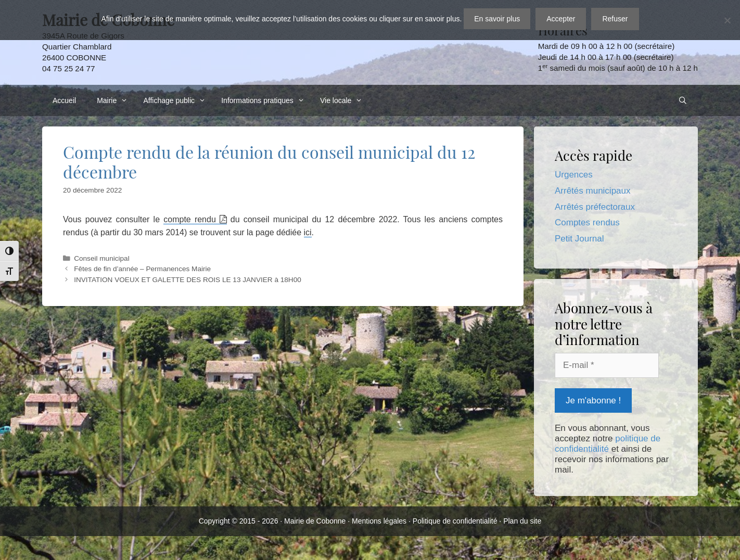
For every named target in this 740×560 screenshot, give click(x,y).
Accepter (561, 19)
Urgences (574, 175)
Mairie (115, 100)
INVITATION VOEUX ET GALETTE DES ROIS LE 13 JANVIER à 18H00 (188, 280)
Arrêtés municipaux (593, 191)
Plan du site (522, 521)
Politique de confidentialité (455, 521)
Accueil (64, 100)
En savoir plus (497, 19)
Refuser (615, 19)
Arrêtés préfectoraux (595, 207)
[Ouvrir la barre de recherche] (683, 100)
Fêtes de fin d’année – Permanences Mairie (142, 269)
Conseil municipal (102, 258)
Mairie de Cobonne (315, 521)
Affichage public (177, 100)
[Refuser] (727, 20)
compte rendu (190, 219)
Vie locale (344, 100)
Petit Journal (579, 239)
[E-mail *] (607, 365)
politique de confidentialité (608, 444)
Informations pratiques (265, 100)
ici (308, 232)
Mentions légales (379, 521)
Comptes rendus (587, 222)
